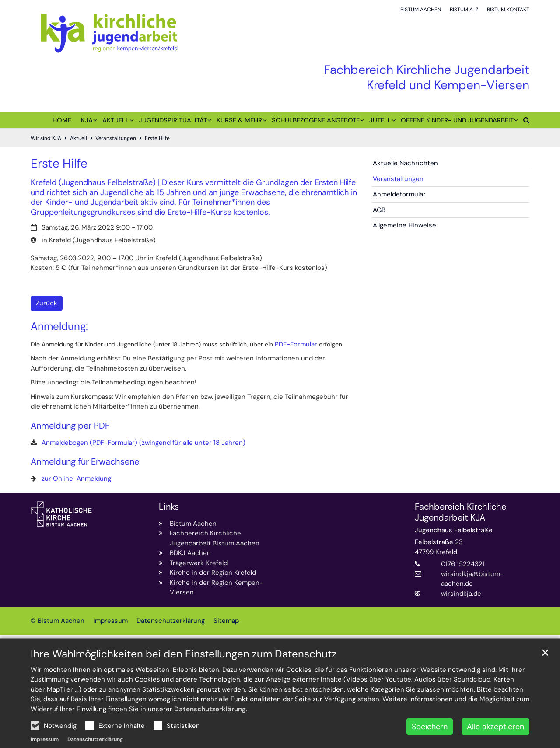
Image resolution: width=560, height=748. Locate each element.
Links (169, 507)
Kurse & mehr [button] (239, 120)
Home (62, 120)
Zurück (47, 303)
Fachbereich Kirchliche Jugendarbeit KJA (460, 512)
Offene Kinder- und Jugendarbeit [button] (457, 120)
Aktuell (79, 138)
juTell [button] (380, 120)
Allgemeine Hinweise (404, 225)
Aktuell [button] (116, 120)
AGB (379, 210)
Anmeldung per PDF (70, 426)
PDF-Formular (296, 344)
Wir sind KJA (46, 138)
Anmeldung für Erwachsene (85, 462)
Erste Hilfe (157, 138)
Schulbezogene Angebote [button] (316, 120)
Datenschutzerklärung (210, 730)
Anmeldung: (59, 326)
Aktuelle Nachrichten (405, 163)
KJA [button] (87, 120)
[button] (524, 122)
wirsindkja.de (461, 594)
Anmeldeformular (399, 194)
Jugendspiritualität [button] (173, 120)
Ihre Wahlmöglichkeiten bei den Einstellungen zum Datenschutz (184, 675)
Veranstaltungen (116, 138)
